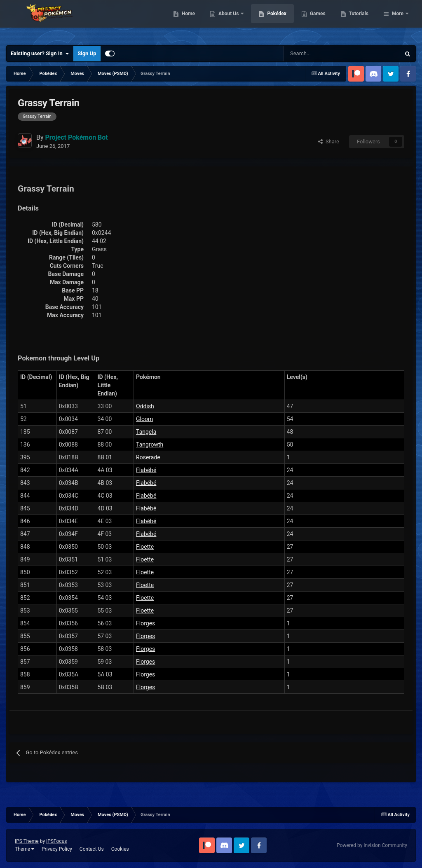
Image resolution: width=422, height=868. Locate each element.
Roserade (148, 457)
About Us (271, 21)
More (398, 21)
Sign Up (87, 53)
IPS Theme (27, 841)
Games (360, 21)
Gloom (144, 419)
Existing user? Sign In (40, 54)
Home (231, 21)
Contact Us (92, 849)
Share (329, 142)
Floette (145, 547)
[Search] (313, 54)
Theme (25, 849)
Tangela (146, 432)
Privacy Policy (57, 849)
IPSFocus (56, 841)
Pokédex (319, 21)
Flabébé (146, 470)
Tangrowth (150, 445)
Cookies (120, 849)
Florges (145, 623)
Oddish (145, 406)
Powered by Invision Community (372, 845)
